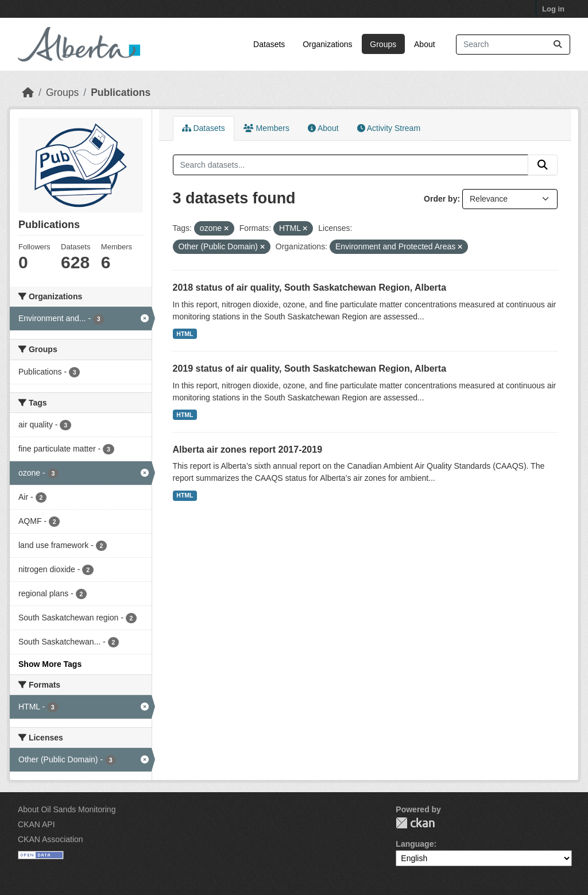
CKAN (415, 823)
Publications (121, 92)
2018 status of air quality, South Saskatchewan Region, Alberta (310, 288)
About (425, 44)
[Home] (28, 92)
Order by (440, 199)
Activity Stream (389, 128)
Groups (383, 44)
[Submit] (558, 45)
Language (415, 844)
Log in (553, 9)
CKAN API (36, 824)
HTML (185, 334)
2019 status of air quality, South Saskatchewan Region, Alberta (310, 369)
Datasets (269, 44)
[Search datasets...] (513, 45)
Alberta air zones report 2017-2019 (248, 450)
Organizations (327, 44)
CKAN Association (51, 839)
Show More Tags (50, 664)
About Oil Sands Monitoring (67, 809)
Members (266, 128)
